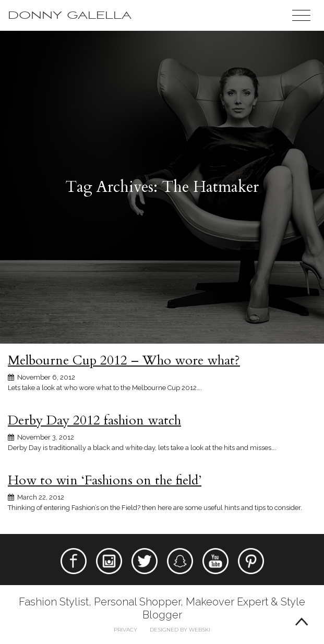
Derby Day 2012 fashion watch (94, 420)
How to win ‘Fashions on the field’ (105, 480)
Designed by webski (180, 630)
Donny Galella (70, 15)
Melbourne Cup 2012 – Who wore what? (124, 360)
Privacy (125, 630)
